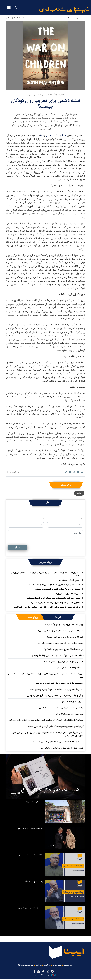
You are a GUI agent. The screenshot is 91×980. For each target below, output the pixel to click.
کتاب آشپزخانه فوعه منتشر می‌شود (69, 668)
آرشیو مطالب (72, 965)
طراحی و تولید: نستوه (45, 976)
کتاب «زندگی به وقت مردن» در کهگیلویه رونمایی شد (62, 748)
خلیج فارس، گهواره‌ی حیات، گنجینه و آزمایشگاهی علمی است (59, 631)
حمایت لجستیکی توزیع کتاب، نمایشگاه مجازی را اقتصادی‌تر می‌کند (56, 655)
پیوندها (38, 965)
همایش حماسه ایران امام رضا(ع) (30, 828)
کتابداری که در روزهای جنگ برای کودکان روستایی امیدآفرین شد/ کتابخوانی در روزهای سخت (46, 574)
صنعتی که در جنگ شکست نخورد (30, 855)
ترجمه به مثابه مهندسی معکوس (31, 908)
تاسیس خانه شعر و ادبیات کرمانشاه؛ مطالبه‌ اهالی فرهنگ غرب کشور (53, 598)
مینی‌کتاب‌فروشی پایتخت (33, 802)
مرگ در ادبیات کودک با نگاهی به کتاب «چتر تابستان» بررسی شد (57, 742)
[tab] (58, 617)
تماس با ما (59, 965)
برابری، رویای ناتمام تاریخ (73, 702)
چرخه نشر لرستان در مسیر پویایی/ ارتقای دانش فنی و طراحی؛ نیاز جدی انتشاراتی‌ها (47, 607)
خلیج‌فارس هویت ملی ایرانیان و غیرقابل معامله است (62, 662)
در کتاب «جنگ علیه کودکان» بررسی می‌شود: (46, 95)
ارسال (18, 547)
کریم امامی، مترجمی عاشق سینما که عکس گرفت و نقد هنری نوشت (56, 726)
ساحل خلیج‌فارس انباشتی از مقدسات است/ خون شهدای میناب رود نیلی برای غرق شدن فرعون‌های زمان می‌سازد (48, 734)
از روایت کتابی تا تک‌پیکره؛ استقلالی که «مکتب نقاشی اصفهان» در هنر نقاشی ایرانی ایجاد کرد (46, 720)
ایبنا (64, 10)
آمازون (79, 493)
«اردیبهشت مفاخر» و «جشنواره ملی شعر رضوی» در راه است (60, 683)
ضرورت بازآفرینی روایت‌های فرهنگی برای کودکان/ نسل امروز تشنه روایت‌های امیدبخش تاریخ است (46, 675)
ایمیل (41, 519)
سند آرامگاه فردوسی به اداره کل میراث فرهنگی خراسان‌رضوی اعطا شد (56, 689)
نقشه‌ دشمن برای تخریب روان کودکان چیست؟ (46, 103)
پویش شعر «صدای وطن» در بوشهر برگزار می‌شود (64, 625)
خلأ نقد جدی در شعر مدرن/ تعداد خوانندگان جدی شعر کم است (54, 585)
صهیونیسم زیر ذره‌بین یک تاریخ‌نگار (69, 714)
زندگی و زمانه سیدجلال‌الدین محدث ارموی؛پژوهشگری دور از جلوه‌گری (55, 696)
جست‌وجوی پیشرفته (23, 965)
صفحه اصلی (81, 18)
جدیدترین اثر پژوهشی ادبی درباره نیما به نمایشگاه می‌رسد (60, 708)
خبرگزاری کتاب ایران (56, 136)
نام (82, 519)
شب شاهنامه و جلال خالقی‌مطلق (50, 790)
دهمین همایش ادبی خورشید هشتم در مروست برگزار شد (61, 643)
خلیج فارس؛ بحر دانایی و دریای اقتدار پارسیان (65, 637)
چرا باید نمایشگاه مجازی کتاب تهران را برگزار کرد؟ (63, 649)
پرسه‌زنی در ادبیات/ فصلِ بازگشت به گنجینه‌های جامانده (58, 589)
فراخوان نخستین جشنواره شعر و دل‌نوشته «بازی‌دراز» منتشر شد (55, 603)
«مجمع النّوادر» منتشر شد (70, 580)
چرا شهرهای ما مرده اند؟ (33, 881)
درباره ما (48, 965)
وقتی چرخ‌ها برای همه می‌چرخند (67, 594)
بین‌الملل (70, 18)
